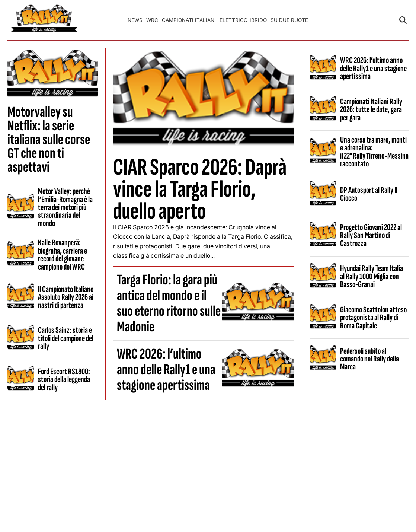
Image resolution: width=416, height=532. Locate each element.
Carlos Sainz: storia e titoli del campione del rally (66, 338)
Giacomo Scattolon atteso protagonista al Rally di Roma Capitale (373, 318)
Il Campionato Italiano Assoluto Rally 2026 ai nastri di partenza (66, 297)
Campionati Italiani (189, 20)
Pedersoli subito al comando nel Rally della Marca (369, 359)
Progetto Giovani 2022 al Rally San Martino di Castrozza (371, 235)
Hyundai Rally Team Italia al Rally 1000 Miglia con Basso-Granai (372, 276)
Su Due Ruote (289, 20)
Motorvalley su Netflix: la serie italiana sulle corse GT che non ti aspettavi (49, 140)
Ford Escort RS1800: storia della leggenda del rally (64, 380)
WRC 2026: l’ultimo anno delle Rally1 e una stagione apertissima (166, 370)
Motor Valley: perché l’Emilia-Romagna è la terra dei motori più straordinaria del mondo (65, 207)
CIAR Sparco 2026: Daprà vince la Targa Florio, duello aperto (200, 189)
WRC (152, 20)
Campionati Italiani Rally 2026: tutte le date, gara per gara (371, 110)
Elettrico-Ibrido (243, 20)
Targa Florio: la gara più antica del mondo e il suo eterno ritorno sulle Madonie (169, 303)
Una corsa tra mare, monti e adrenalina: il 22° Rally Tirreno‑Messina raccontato (374, 152)
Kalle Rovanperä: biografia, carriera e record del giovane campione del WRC (63, 255)
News (135, 20)
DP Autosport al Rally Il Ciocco (369, 194)
